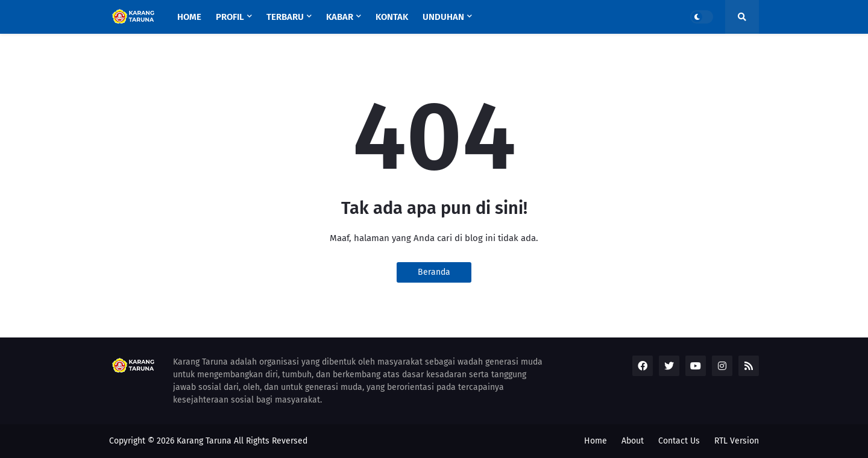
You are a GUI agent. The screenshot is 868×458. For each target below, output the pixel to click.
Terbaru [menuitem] (285, 17)
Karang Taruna (204, 441)
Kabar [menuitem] (340, 17)
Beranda (434, 272)
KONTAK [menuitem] (392, 17)
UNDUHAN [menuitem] (443, 17)
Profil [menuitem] (230, 17)
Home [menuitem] (189, 17)
